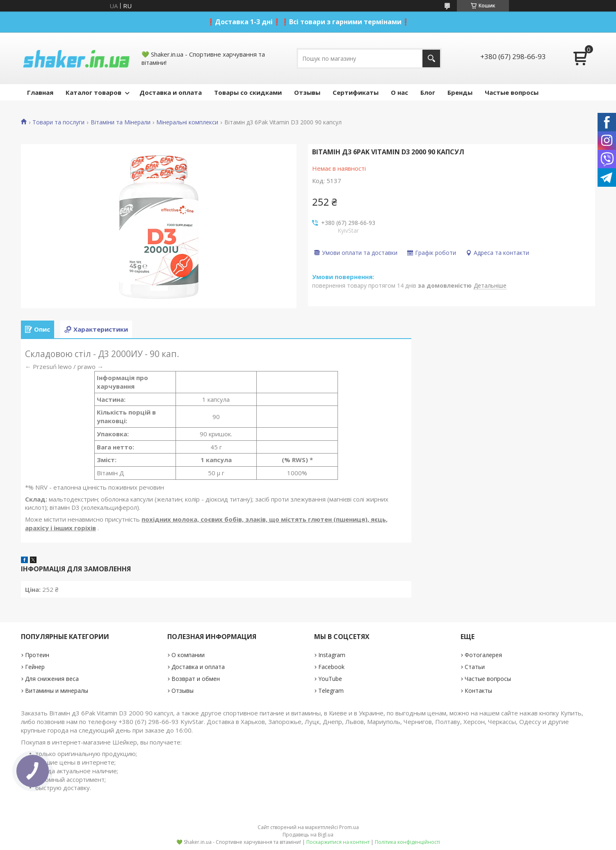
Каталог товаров (94, 92)
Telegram (331, 691)
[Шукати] (431, 58)
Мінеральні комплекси (187, 122)
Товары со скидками (248, 92)
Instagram (332, 655)
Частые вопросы (512, 92)
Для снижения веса (52, 679)
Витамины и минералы (57, 691)
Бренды (460, 92)
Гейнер (35, 667)
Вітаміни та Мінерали (121, 122)
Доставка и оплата (171, 92)
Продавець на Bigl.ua (308, 835)
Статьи (475, 667)
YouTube (330, 679)
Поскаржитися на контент (338, 842)
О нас (399, 92)
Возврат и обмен (196, 679)
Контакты (478, 691)
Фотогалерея (483, 655)
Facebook (331, 667)
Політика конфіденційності (407, 842)
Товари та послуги (58, 122)
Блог (428, 92)
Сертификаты (356, 92)
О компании (188, 655)
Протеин (37, 655)
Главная (40, 92)
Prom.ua (349, 827)
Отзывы (307, 92)
